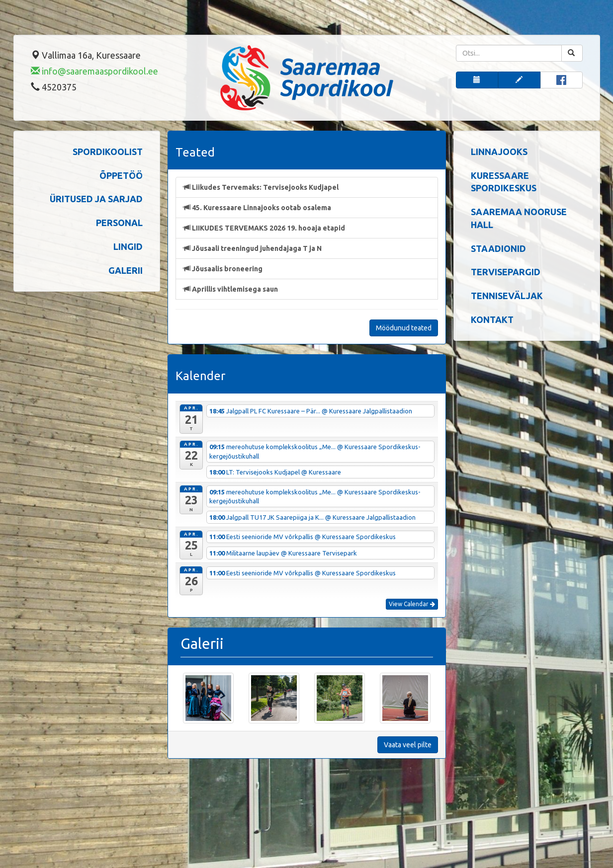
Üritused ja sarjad (96, 199)
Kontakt (492, 319)
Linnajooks (499, 152)
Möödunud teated (404, 328)
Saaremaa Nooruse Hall (519, 218)
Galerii (126, 270)
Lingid (128, 246)
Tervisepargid (506, 272)
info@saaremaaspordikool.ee (94, 71)
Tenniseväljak (507, 296)
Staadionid (498, 248)
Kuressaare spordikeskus (504, 182)
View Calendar (412, 604)
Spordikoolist (108, 152)
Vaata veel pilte (408, 745)
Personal (119, 223)
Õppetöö (121, 175)
